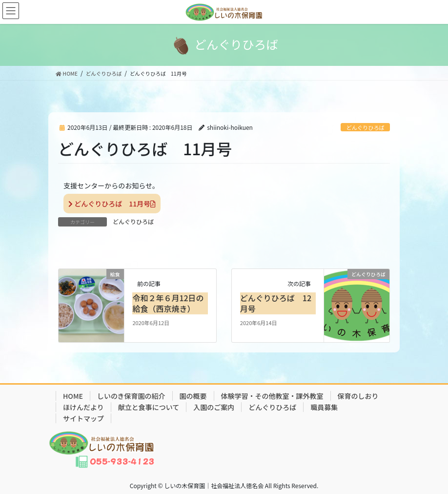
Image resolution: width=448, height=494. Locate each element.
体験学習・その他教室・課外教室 (272, 396)
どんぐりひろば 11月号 (112, 204)
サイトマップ (83, 418)
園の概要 (193, 396)
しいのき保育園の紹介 (131, 396)
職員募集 (324, 407)
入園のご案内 (214, 407)
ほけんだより (83, 407)
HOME (73, 396)
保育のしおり (358, 396)
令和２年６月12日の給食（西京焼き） (168, 303)
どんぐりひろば (365, 127)
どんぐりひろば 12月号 (276, 303)
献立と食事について (149, 407)
